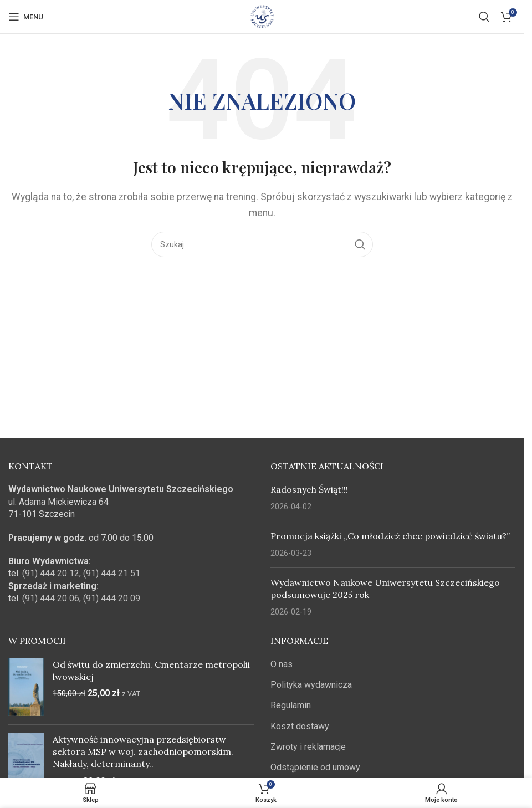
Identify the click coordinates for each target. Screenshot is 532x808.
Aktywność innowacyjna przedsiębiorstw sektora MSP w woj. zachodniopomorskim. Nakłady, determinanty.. (143, 752)
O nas (282, 664)
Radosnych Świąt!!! (309, 489)
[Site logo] (262, 16)
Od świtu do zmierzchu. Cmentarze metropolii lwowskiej (151, 671)
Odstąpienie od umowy (315, 767)
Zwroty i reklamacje (308, 747)
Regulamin (291, 705)
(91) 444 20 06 (51, 598)
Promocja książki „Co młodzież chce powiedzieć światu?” (390, 536)
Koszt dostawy (300, 726)
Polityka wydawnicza (311, 685)
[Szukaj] (484, 17)
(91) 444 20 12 (51, 573)
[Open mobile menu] (26, 17)
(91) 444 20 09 (112, 598)
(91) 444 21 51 (112, 573)
